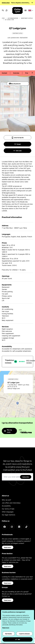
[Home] (18, 10)
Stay (3, 18)
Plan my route (8, 431)
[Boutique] (25, 10)
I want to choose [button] (24, 634)
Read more (8, 547)
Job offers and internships (11, 503)
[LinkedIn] (19, 527)
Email (18, 144)
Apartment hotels (27, 18)
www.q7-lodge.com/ (14, 388)
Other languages (8, 512)
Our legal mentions (8, 515)
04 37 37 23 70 (17, 138)
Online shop (6, 3)
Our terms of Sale (8, 509)
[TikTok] (26, 527)
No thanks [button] (9, 634)
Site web (17, 151)
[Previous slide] (29, 73)
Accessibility (6, 506)
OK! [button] (18, 639)
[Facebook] (5, 527)
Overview (16, 73)
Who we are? (6, 500)
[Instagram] (12, 527)
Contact (4, 73)
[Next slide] (32, 73)
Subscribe (26, 477)
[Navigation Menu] (3, 10)
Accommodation (13, 18)
